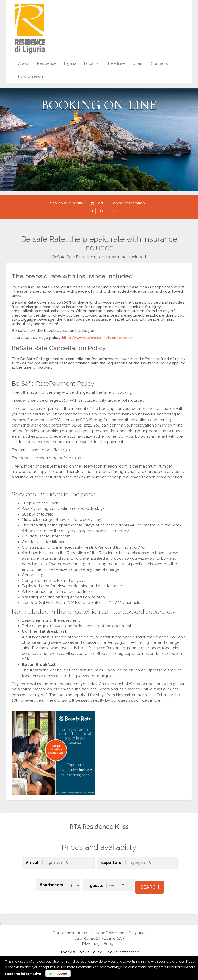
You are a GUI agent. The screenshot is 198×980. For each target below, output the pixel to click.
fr (115, 211)
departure (111, 863)
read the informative (23, 974)
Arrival (32, 863)
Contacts (159, 63)
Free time (116, 63)
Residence (47, 63)
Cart (97, 203)
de (103, 211)
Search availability (67, 203)
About (24, 63)
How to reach (30, 76)
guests (96, 886)
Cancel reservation (128, 203)
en (90, 211)
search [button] (150, 887)
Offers (138, 63)
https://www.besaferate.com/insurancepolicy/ (98, 338)
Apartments (51, 885)
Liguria (70, 63)
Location (92, 63)
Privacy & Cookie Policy (80, 952)
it (79, 211)
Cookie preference (122, 952)
